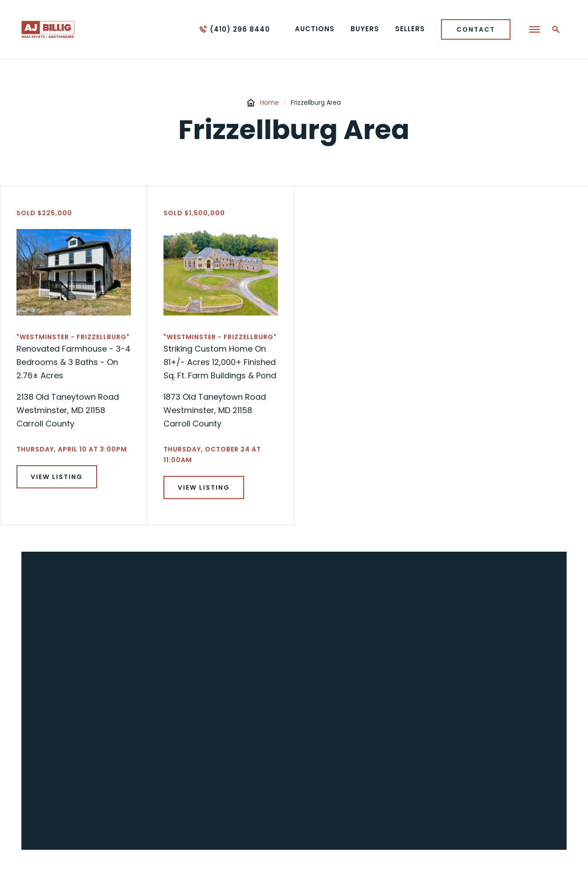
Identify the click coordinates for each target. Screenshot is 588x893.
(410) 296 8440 (240, 29)
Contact (476, 29)
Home (269, 102)
